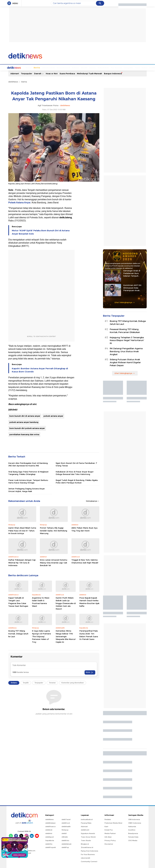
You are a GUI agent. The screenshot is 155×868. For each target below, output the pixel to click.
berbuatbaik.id (87, 819)
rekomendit (85, 858)
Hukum (65, 67)
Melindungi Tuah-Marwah (89, 73)
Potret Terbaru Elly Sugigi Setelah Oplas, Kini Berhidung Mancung (53, 530)
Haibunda (132, 826)
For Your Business (88, 854)
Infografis (118, 67)
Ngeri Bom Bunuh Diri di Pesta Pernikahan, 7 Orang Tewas (76, 464)
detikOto (49, 844)
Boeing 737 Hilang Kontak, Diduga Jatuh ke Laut (18, 633)
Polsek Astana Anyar (19, 202)
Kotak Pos (109, 830)
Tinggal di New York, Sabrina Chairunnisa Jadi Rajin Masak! (85, 561)
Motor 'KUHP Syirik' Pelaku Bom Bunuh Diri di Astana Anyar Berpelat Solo (41, 232)
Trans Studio (86, 840)
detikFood (66, 823)
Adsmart (15, 73)
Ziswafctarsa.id (87, 847)
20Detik (65, 837)
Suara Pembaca (67, 73)
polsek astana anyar (53, 416)
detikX (74, 67)
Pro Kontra (106, 67)
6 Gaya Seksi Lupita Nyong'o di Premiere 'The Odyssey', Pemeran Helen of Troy (41, 636)
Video (134, 67)
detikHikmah (67, 844)
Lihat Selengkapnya (125, 302)
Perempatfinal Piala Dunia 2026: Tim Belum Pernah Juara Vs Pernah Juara (89, 635)
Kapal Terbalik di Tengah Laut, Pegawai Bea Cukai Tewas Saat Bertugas (18, 602)
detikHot (49, 833)
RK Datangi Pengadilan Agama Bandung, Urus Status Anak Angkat (126, 351)
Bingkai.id (85, 844)
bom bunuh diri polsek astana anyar (27, 428)
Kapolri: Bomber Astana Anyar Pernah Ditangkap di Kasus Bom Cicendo (40, 370)
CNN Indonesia (134, 819)
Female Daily (133, 837)
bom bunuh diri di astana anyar (25, 416)
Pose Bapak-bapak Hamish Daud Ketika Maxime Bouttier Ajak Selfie (89, 602)
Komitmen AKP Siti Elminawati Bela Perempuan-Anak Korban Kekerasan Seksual (132, 288)
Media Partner (110, 833)
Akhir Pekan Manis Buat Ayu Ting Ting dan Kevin (84, 529)
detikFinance (50, 826)
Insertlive (132, 830)
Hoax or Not (52, 73)
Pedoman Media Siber (113, 823)
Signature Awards (88, 833)
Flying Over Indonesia (89, 851)
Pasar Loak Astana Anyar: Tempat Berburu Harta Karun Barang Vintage (28, 481)
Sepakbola (50, 840)
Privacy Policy (110, 840)
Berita (26, 67)
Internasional (53, 67)
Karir (106, 826)
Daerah (39, 73)
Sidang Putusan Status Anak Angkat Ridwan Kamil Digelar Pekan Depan (125, 362)
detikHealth (66, 826)
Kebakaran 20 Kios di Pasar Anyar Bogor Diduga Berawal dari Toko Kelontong (75, 473)
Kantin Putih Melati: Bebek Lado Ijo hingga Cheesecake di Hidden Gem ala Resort (66, 603)
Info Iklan (108, 837)
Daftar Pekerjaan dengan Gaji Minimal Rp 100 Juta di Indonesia (22, 562)
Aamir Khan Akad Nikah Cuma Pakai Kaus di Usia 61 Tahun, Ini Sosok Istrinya (22, 530)
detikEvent (85, 830)
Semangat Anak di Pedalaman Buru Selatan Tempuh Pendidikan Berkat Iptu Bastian (134, 273)
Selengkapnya (93, 501)
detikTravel (66, 819)
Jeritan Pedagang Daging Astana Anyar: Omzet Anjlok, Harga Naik (27, 490)
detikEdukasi (50, 823)
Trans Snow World (88, 837)
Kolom (82, 67)
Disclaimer (109, 844)
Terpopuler (27, 73)
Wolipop (65, 830)
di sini (33, 404)
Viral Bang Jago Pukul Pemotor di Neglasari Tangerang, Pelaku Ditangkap (28, 473)
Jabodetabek (38, 67)
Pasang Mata (86, 823)
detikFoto (65, 840)
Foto (127, 67)
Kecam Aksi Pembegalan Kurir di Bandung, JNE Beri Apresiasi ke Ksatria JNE (28, 464)
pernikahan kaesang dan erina (24, 434)
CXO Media (133, 840)
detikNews (13, 81)
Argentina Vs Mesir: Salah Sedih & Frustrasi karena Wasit (41, 602)
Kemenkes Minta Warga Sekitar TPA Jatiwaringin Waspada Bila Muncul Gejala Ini (66, 636)
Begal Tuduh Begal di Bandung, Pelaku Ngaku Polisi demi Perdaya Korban (77, 481)
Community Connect (89, 861)
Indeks (142, 67)
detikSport (50, 837)
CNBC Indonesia (135, 823)
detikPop (65, 847)
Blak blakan (93, 67)
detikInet (49, 830)
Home (18, 67)
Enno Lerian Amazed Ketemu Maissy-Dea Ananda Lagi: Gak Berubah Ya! (54, 562)
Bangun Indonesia (113, 73)
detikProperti (51, 847)
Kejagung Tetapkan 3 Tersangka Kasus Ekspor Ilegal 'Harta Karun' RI (127, 340)
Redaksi (108, 819)
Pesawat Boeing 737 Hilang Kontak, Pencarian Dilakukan (125, 331)
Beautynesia (133, 833)
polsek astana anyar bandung (24, 422)
